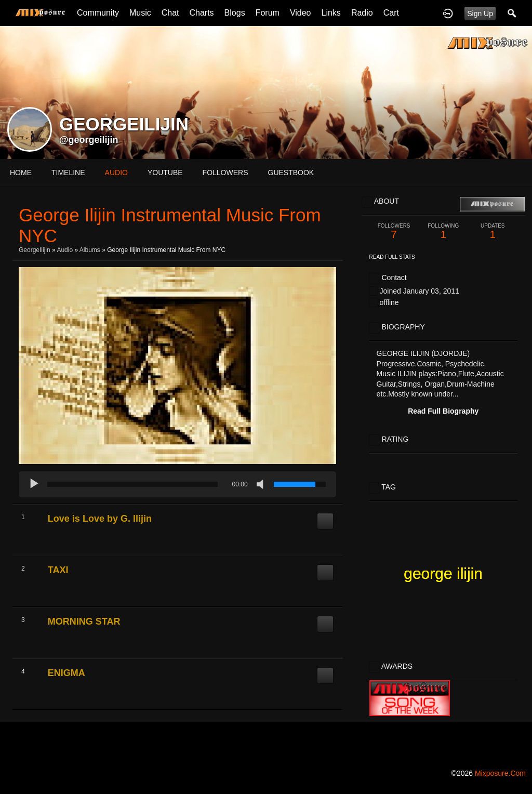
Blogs (235, 13)
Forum (268, 13)
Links (331, 13)
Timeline (68, 173)
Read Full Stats (392, 257)
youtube (165, 173)
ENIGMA (66, 673)
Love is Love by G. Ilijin (100, 519)
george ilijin (443, 573)
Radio (362, 13)
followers (225, 173)
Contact (394, 277)
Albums (90, 250)
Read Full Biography (443, 411)
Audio (65, 250)
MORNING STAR (84, 621)
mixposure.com (500, 773)
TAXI (58, 570)
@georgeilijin (89, 140)
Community (98, 13)
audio (116, 173)
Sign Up (480, 14)
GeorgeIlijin (35, 250)
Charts (201, 13)
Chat (170, 13)
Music (140, 13)
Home (21, 173)
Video (301, 13)
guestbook (291, 173)
